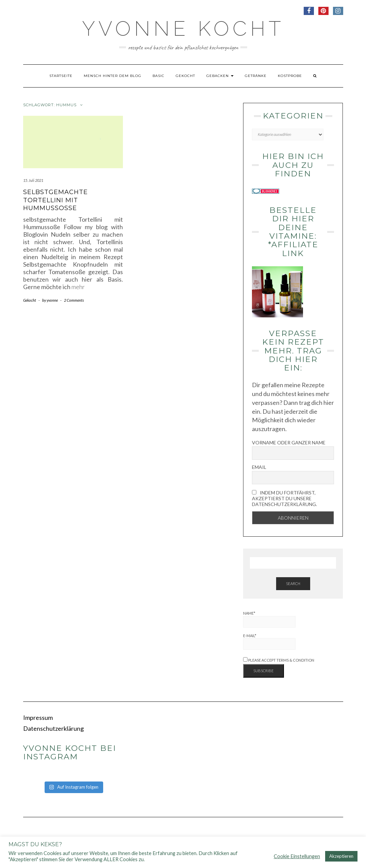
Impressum (38, 717)
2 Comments (74, 300)
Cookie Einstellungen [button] (297, 856)
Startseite (61, 76)
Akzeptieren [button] (341, 856)
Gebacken (220, 76)
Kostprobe (290, 76)
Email (259, 467)
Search (293, 583)
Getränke (256, 76)
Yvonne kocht (183, 29)
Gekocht (185, 76)
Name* (269, 619)
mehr (78, 287)
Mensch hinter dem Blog (113, 76)
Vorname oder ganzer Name (289, 443)
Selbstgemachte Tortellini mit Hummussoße (55, 200)
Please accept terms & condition (279, 660)
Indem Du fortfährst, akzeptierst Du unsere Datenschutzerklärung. (284, 498)
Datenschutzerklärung (53, 728)
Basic (158, 76)
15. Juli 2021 (33, 180)
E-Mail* (269, 642)
